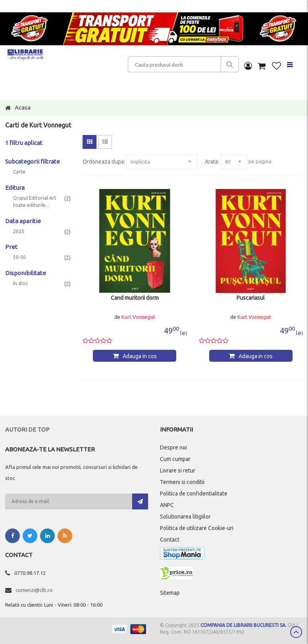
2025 (19, 231)
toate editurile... (31, 205)
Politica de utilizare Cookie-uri (197, 528)
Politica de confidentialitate (194, 494)
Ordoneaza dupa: (104, 162)
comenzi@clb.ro (34, 590)
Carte (19, 172)
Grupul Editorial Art (35, 198)
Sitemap (170, 593)
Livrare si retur (178, 470)
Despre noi (173, 447)
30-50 (19, 257)
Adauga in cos (140, 356)
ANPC (167, 505)
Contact (170, 540)
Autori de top (27, 429)
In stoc (20, 283)
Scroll (296, 632)
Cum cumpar (175, 459)
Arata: (212, 162)
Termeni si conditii (182, 482)
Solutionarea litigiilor (185, 517)
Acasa (23, 107)
